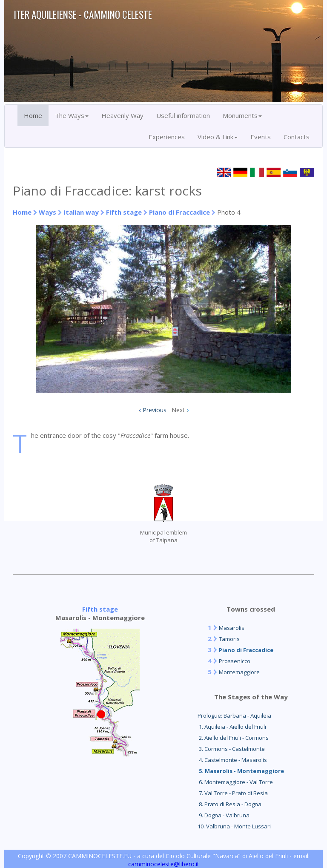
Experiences (167, 137)
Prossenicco (235, 661)
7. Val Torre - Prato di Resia (233, 793)
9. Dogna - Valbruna (224, 815)
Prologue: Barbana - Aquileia (234, 716)
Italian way (81, 212)
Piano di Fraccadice (179, 212)
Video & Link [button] (218, 137)
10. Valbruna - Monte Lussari (234, 826)
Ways (47, 212)
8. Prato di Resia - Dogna (229, 804)
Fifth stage (124, 212)
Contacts (297, 137)
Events (261, 137)
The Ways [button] (72, 115)
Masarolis (232, 628)
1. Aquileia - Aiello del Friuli (232, 727)
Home (33, 115)
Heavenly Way (122, 115)
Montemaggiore (239, 672)
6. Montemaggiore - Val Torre (235, 782)
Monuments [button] (242, 115)
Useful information (183, 115)
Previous (155, 410)
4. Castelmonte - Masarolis (232, 760)
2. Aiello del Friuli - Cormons (233, 738)
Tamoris (229, 639)
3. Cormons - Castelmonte (231, 749)
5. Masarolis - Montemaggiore (241, 771)
